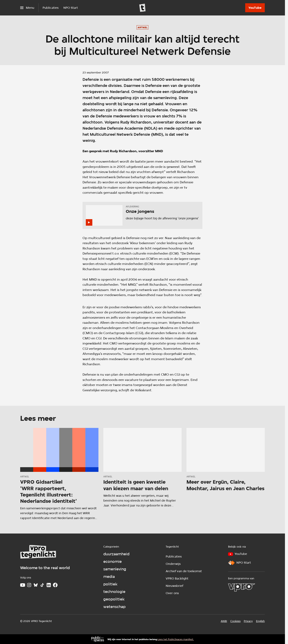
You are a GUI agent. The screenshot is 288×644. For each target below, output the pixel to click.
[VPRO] (242, 587)
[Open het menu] (27, 8)
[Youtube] (23, 585)
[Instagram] (29, 585)
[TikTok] (42, 585)
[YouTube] (255, 8)
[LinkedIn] (49, 585)
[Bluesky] (36, 585)
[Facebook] (55, 585)
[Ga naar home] (142, 8)
